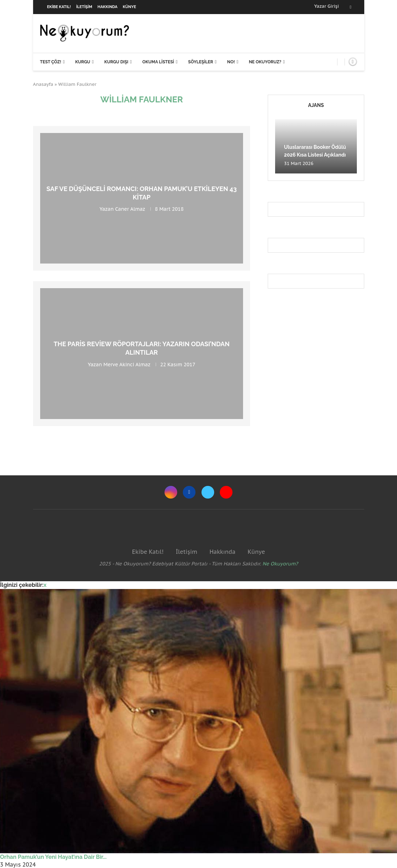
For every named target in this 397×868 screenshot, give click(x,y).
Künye (130, 7)
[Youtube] (226, 492)
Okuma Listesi (158, 62)
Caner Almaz (130, 209)
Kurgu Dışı (116, 62)
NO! (231, 62)
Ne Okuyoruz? (265, 62)
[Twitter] (208, 492)
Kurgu (83, 62)
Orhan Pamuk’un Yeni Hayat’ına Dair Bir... (53, 857)
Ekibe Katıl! (59, 7)
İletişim (84, 7)
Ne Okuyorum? (280, 564)
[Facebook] (351, 7)
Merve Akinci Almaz (127, 364)
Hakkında (108, 7)
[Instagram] (171, 492)
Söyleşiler (201, 62)
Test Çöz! (51, 62)
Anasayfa (43, 84)
